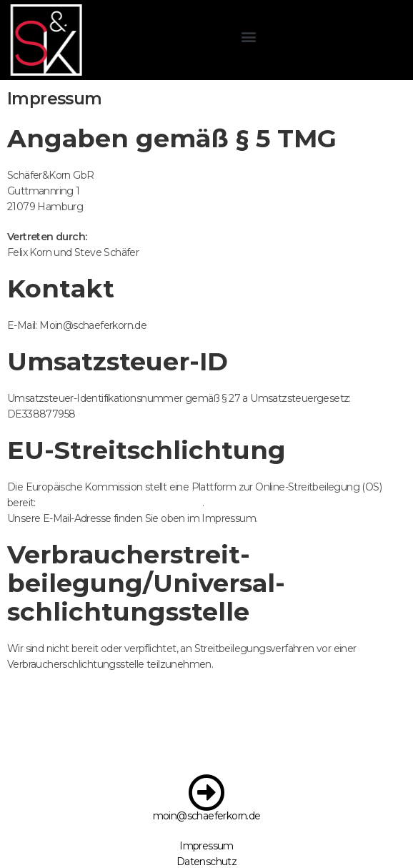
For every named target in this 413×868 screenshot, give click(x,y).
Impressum (206, 846)
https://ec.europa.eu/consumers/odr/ (120, 503)
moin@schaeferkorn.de (207, 816)
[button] (227, 36)
